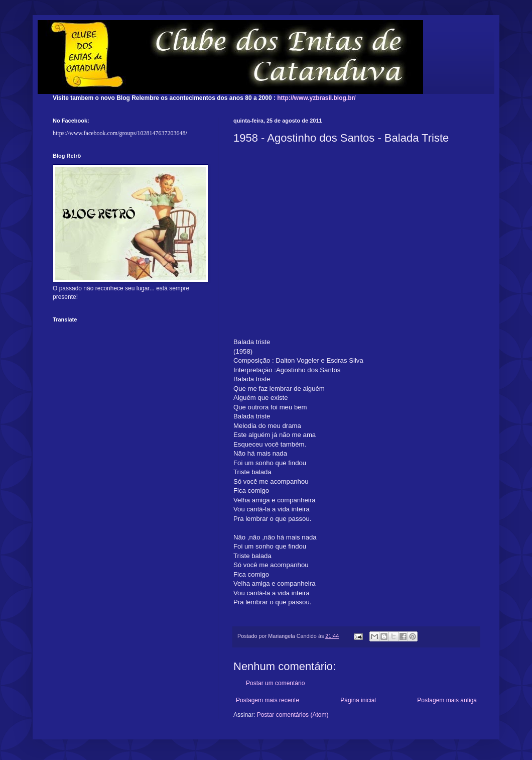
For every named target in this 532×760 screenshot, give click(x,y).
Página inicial (358, 700)
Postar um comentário (275, 683)
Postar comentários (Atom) (293, 715)
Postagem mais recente (268, 700)
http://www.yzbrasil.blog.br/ (316, 98)
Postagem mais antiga (447, 700)
